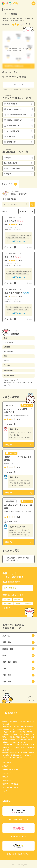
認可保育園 (7, 600)
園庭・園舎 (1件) (11, 104)
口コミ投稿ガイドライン (10, 788)
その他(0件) (8, 174)
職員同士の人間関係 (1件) (13, 109)
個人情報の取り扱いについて (11, 770)
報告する (30, 247)
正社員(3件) (8, 158)
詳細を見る (8, 445)
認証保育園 (17, 600)
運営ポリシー (7, 780)
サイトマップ (7, 773)
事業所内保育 (8, 603)
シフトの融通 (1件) (11, 131)
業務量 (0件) (9, 137)
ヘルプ (5, 791)
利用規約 (5, 766)
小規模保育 (28, 603)
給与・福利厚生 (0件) (12, 126)
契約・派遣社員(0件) (10, 163)
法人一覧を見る (10, 588)
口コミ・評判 (10, 184)
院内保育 (18, 603)
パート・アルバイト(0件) (12, 168)
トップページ (7, 763)
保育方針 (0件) (10, 142)
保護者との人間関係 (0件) (13, 120)
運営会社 (5, 777)
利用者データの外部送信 (10, 784)
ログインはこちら (19, 241)
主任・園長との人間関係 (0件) (15, 115)
